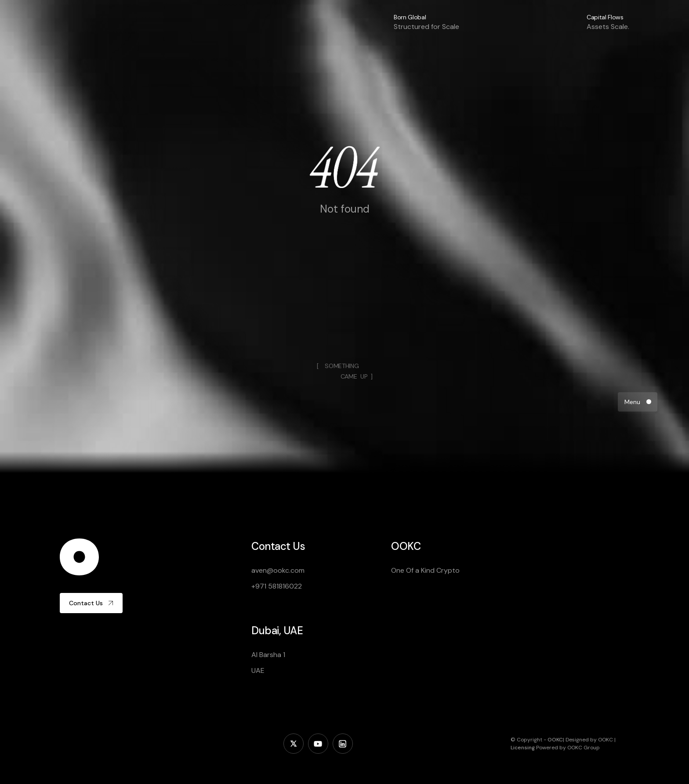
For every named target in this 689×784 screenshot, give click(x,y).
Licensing (523, 748)
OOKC (555, 740)
